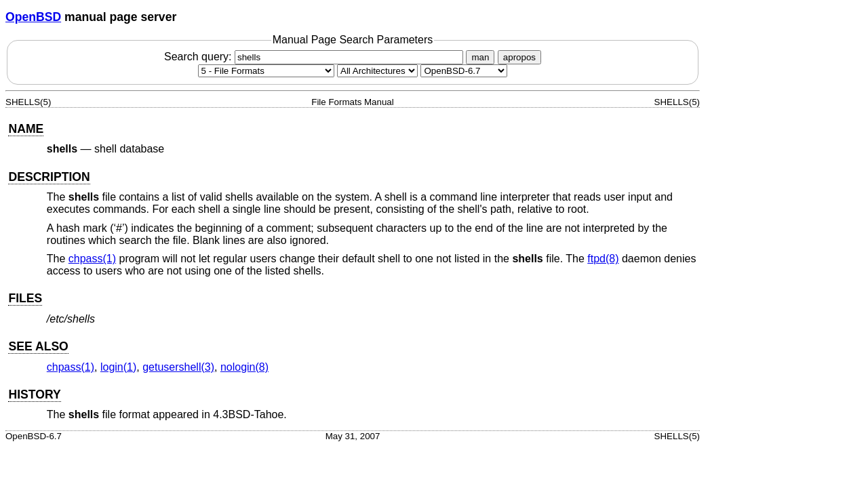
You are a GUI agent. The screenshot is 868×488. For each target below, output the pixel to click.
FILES (25, 298)
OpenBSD (33, 17)
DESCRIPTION (49, 177)
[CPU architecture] (377, 71)
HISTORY (34, 394)
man (480, 57)
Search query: (315, 57)
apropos (519, 57)
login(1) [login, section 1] (118, 367)
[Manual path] (464, 71)
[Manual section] (266, 71)
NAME (26, 129)
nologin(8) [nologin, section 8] (244, 367)
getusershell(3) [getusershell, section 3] (178, 367)
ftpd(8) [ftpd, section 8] (603, 259)
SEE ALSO (38, 346)
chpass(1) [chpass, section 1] (92, 259)
